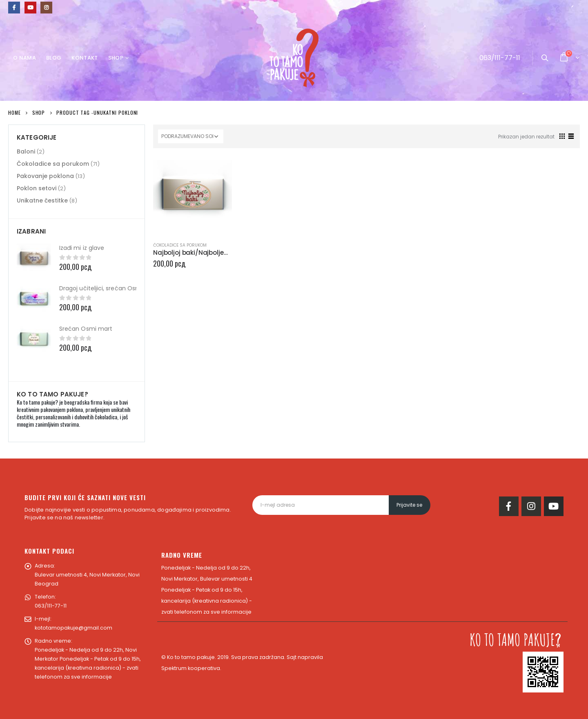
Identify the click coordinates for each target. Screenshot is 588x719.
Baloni (26, 151)
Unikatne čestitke (42, 200)
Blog (54, 58)
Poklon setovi (37, 188)
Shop (116, 58)
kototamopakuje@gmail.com (73, 628)
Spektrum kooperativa (191, 668)
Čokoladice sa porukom (180, 245)
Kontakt (85, 58)
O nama (24, 58)
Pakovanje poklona (45, 176)
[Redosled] (191, 136)
